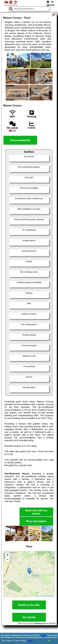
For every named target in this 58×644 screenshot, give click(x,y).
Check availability (20, 140)
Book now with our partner (36, 512)
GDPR (30, 641)
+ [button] (8, 555)
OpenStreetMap (48, 596)
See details (29, 617)
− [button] (8, 560)
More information (36, 521)
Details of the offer (29, 605)
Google (44, 635)
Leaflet (36, 596)
